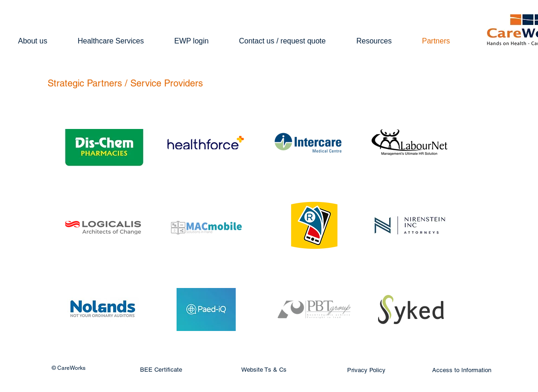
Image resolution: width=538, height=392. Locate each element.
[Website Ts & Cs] (264, 370)
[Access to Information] (462, 370)
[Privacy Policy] (366, 370)
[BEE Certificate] (161, 370)
